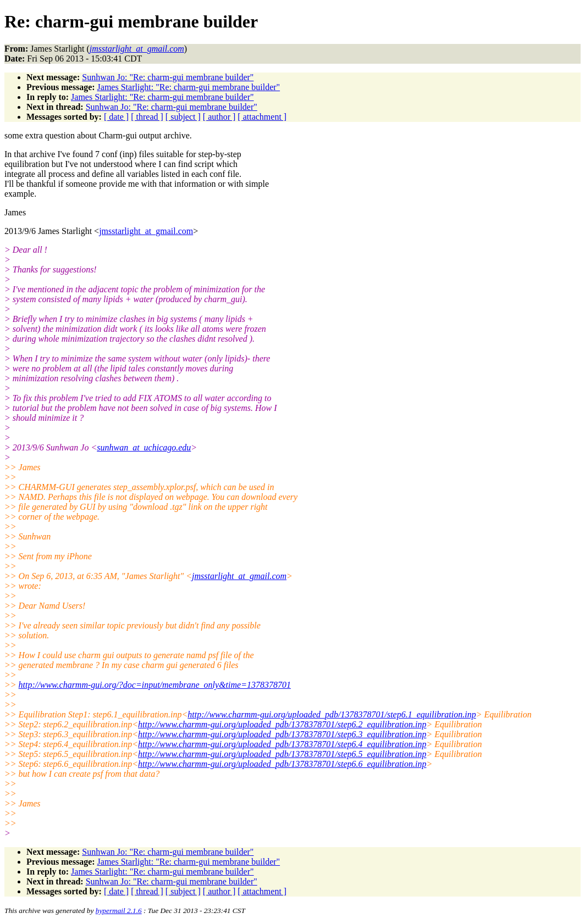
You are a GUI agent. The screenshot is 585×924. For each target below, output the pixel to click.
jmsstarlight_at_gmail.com (146, 231)
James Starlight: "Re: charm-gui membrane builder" (189, 87)
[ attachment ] (262, 117)
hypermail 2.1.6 (119, 911)
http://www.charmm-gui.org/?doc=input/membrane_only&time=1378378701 (155, 685)
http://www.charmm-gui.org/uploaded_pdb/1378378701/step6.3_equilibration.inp (282, 734)
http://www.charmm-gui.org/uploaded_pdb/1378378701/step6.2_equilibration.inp (282, 724)
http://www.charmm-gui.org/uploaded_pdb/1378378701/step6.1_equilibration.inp (332, 714)
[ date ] (116, 117)
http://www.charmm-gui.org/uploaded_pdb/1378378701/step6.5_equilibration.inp (282, 754)
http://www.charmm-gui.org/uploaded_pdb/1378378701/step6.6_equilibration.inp (282, 764)
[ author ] (219, 117)
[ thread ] (147, 117)
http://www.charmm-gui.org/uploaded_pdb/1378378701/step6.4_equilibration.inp (282, 744)
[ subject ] (183, 117)
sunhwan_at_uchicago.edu (144, 447)
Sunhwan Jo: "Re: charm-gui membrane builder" (168, 77)
